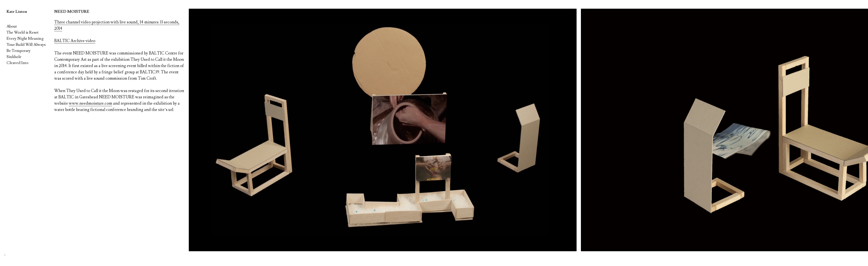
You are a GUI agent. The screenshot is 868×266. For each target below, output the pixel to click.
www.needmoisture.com (90, 103)
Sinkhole (14, 57)
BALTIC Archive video (75, 41)
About (12, 26)
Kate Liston (17, 12)
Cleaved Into (17, 63)
